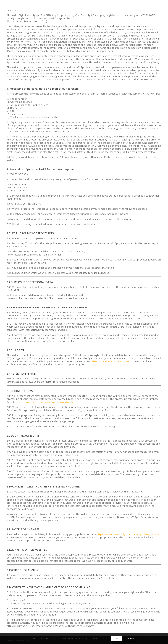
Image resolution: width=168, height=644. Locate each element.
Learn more (130, 639)
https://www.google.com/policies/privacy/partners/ (44, 402)
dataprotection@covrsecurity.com (112, 361)
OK (117, 639)
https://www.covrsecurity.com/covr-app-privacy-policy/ (128, 534)
